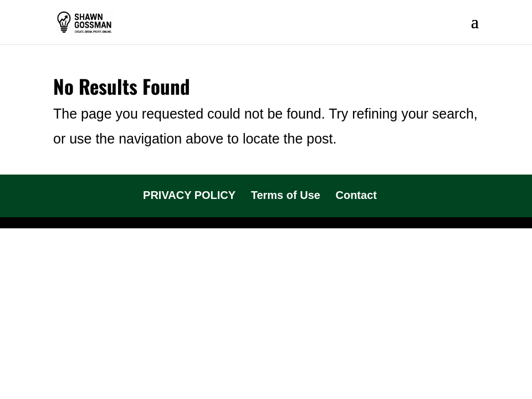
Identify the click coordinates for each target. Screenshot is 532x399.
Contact (356, 195)
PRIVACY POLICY (189, 195)
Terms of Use (286, 195)
